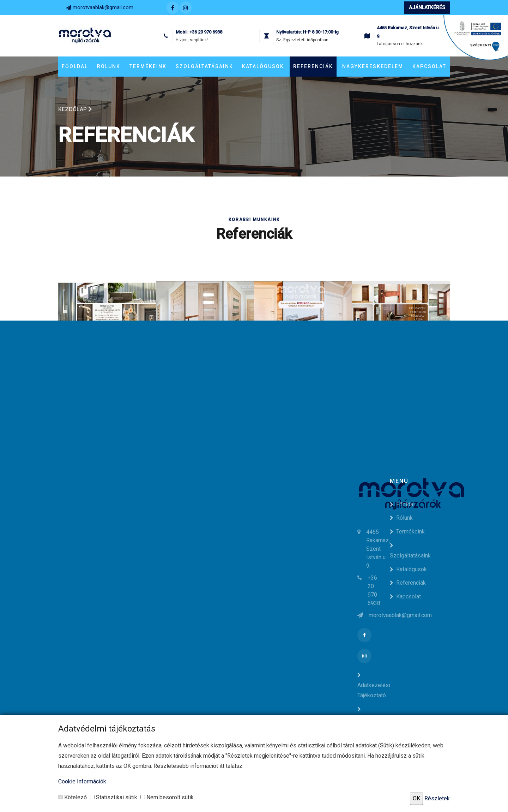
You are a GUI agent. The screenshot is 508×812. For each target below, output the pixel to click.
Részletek (437, 798)
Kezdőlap (75, 109)
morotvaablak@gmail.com (103, 7)
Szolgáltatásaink (204, 66)
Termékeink (148, 66)
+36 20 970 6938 (206, 32)
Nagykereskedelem (373, 66)
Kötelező (72, 797)
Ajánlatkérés (427, 7)
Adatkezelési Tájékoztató (374, 686)
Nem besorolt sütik (167, 797)
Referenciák (313, 66)
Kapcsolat (429, 66)
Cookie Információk (82, 781)
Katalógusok (263, 66)
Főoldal (75, 66)
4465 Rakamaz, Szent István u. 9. (378, 549)
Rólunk (109, 66)
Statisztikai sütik (114, 797)
